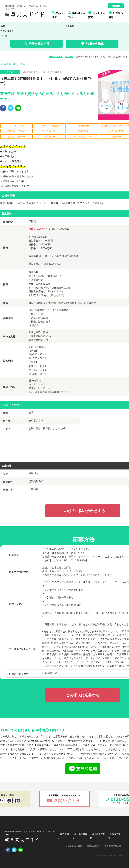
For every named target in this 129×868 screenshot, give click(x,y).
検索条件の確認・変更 (13, 64)
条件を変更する (37, 43)
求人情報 (69, 57)
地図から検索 (92, 43)
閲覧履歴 (116, 6)
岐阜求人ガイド (56, 57)
